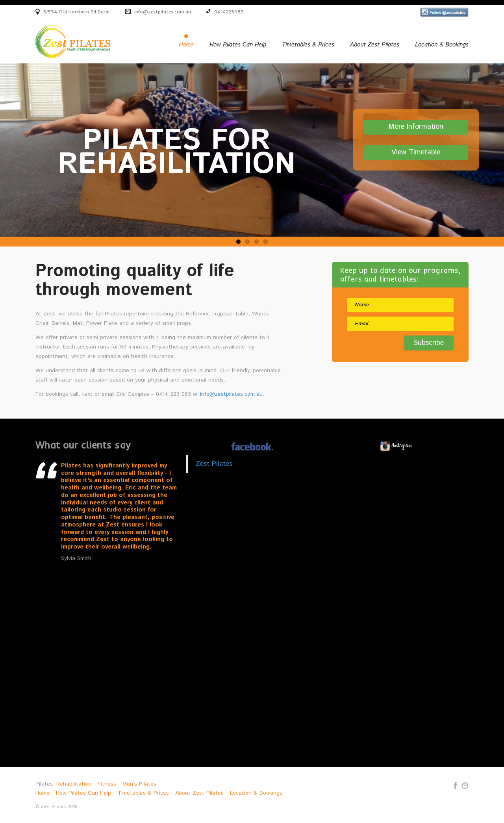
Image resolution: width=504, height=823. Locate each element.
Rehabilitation (74, 784)
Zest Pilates (214, 464)
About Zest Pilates (375, 45)
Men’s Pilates (139, 784)
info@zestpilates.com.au (163, 12)
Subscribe (429, 343)
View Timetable (416, 153)
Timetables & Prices (308, 45)
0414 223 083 (173, 394)
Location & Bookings (442, 45)
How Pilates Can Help (238, 45)
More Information (416, 127)
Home (186, 45)
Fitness (107, 784)
